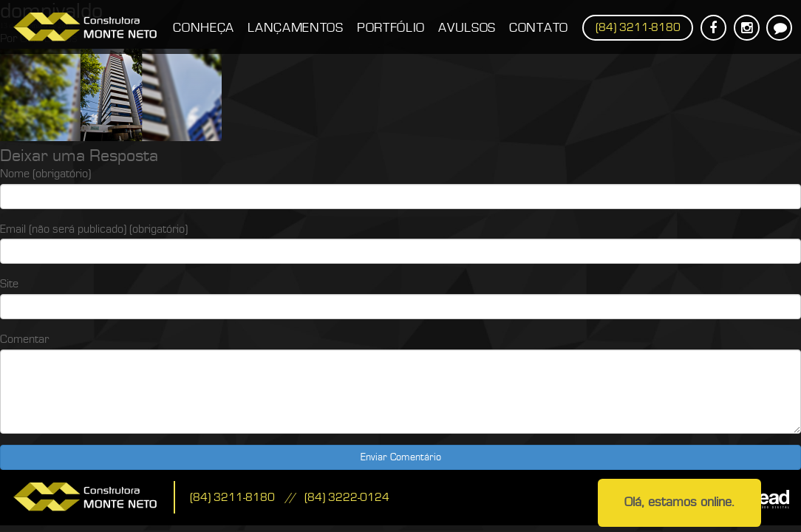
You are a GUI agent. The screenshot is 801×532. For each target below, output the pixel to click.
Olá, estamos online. (679, 502)
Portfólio (391, 28)
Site (9, 284)
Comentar (24, 339)
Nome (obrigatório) (45, 174)
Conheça (204, 28)
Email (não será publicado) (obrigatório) (94, 229)
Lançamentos (296, 28)
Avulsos (467, 28)
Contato (539, 28)
